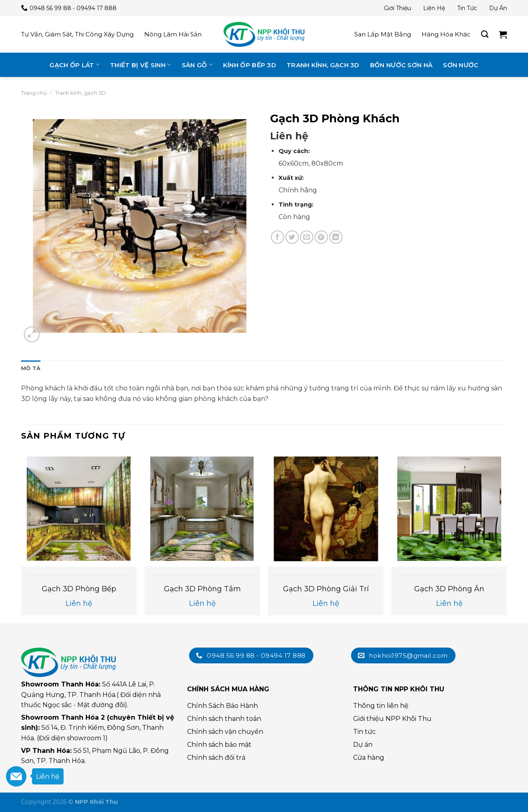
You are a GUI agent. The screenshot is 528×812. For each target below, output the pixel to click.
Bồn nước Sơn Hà (401, 65)
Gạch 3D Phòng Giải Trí (326, 589)
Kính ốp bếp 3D (250, 65)
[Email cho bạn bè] (307, 237)
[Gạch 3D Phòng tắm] (202, 508)
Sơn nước (461, 65)
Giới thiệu (397, 8)
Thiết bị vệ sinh (141, 65)
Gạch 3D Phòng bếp (79, 589)
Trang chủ (34, 93)
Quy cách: (294, 151)
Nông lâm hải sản (173, 34)
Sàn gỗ (197, 65)
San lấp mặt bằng (383, 34)
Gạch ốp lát (75, 65)
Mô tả (31, 368)
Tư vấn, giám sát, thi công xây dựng (77, 34)
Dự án (498, 8)
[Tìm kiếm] (485, 34)
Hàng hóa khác (446, 34)
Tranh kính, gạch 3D (323, 65)
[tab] (31, 369)
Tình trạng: (296, 205)
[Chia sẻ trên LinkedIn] (336, 237)
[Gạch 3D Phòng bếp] (79, 508)
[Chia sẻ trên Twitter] (292, 237)
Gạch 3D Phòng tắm (202, 589)
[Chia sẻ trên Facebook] (278, 237)
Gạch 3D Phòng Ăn (449, 589)
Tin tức (467, 8)
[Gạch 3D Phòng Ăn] (449, 508)
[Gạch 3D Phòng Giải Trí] (326, 508)
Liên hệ (434, 8)
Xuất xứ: (291, 178)
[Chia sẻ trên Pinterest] (321, 237)
